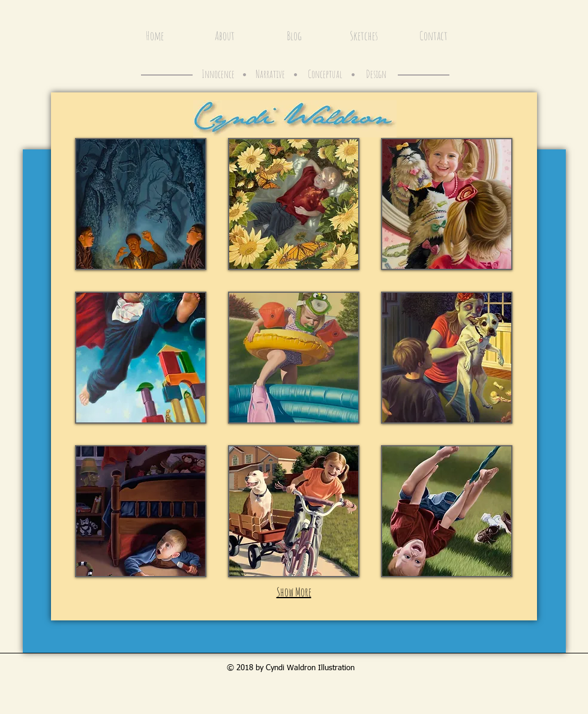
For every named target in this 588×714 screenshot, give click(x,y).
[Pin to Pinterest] (529, 11)
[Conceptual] (325, 74)
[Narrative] (270, 74)
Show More (294, 592)
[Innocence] (218, 74)
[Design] (376, 74)
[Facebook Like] (483, 11)
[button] (141, 204)
